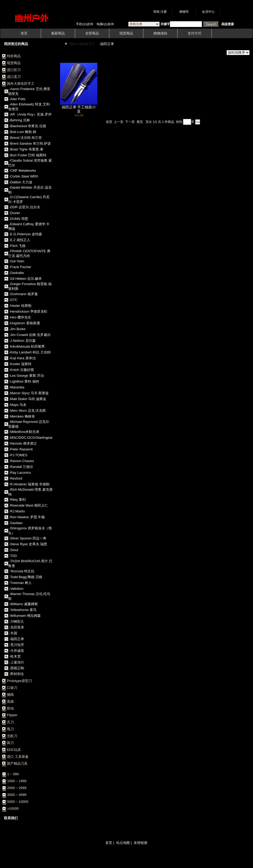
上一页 (119, 122)
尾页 (140, 122)
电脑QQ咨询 (105, 24)
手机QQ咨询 (85, 24)
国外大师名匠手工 (83, 44)
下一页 (130, 122)
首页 (109, 122)
